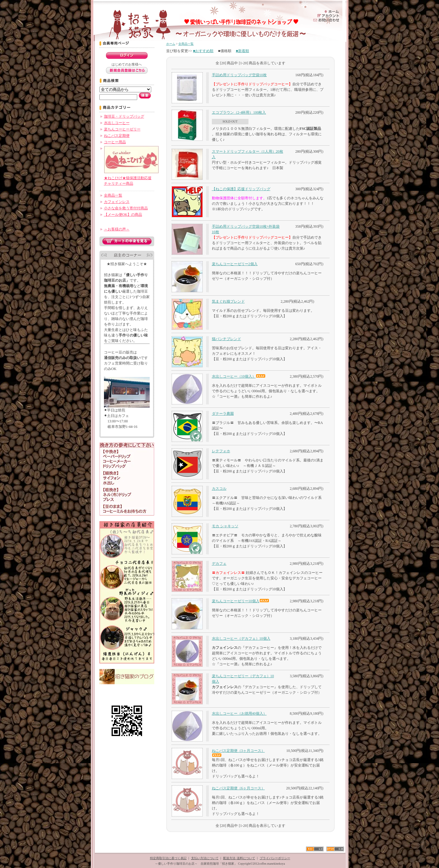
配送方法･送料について (239, 858)
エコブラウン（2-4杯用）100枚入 (239, 112)
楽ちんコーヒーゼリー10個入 (241, 601)
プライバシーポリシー (275, 858)
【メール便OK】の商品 (123, 215)
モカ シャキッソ (225, 526)
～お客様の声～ (117, 229)
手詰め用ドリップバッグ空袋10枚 (239, 75)
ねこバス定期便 (117, 136)
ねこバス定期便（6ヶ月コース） (238, 788)
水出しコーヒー (117, 123)
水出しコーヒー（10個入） (239, 376)
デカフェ (219, 564)
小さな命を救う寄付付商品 (126, 208)
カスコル (219, 489)
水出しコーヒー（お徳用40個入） (239, 713)
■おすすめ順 (203, 51)
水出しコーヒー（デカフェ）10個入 (241, 639)
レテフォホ (221, 451)
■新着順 (243, 51)
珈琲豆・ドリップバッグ (124, 116)
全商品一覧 (113, 195)
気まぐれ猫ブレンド (228, 301)
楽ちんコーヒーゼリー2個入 (235, 264)
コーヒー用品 (115, 142)
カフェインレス (117, 202)
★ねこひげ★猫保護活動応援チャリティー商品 (131, 178)
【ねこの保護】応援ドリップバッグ (241, 189)
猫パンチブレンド (227, 339)
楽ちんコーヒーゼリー (122, 129)
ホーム (171, 44)
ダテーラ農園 (223, 414)
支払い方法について (205, 858)
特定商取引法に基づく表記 (168, 858)
